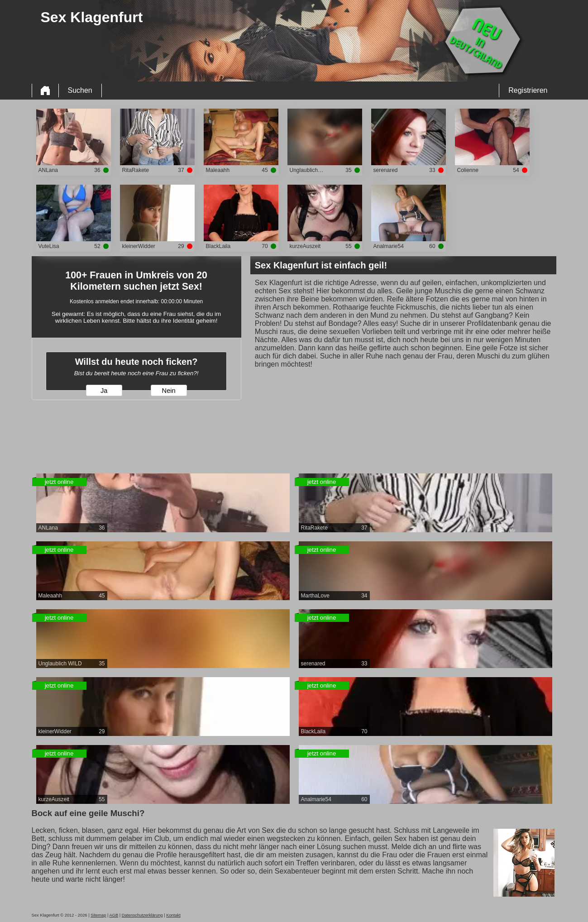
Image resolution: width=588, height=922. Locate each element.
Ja (104, 391)
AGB (114, 915)
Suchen (80, 90)
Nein (169, 391)
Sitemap (98, 915)
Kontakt (173, 915)
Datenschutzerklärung (142, 915)
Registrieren (528, 90)
